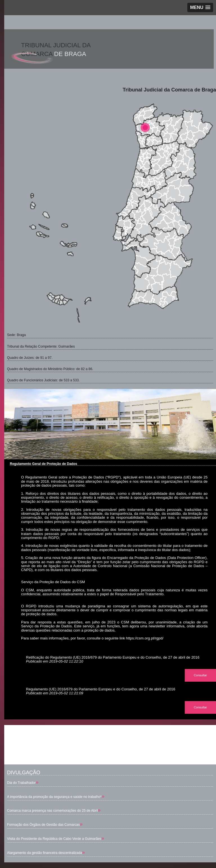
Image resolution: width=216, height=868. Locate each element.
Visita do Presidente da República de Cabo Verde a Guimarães (54, 839)
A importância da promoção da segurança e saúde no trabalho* (54, 797)
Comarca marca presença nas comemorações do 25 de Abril (52, 811)
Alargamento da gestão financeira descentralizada (45, 853)
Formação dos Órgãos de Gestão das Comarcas (43, 825)
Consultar (200, 675)
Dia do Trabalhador (21, 783)
